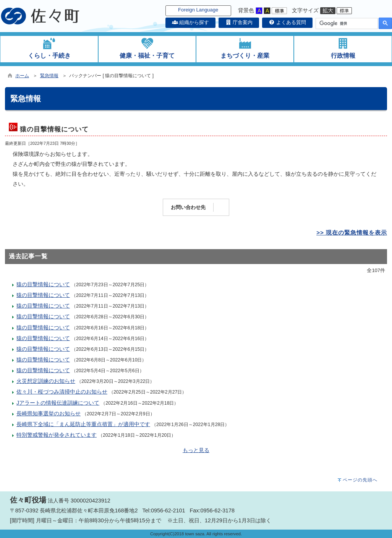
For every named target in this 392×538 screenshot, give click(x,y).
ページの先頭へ (360, 480)
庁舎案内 (239, 22)
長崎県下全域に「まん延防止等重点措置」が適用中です (83, 424)
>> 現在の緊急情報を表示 (352, 233)
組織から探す (191, 22)
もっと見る (196, 450)
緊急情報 (49, 76)
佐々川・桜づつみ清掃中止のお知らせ (62, 392)
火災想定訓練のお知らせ (46, 381)
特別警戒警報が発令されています (57, 435)
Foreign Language (198, 10)
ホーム (22, 76)
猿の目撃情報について (43, 284)
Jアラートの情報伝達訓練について (58, 403)
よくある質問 (287, 22)
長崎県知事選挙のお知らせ (49, 413)
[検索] (346, 24)
